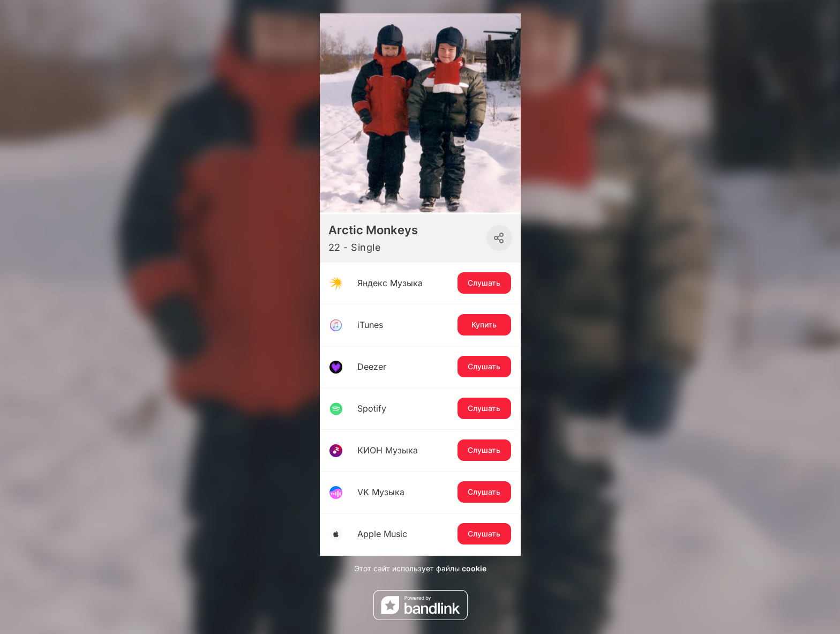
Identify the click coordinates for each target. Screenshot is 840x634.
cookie (474, 568)
